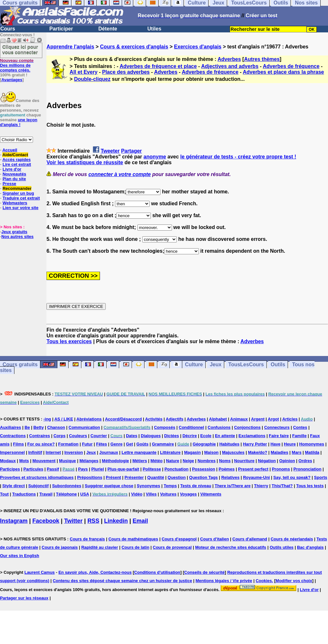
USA (85, 494)
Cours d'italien (215, 539)
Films (19, 444)
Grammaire (163, 444)
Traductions (24, 494)
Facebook (46, 521)
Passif (53, 469)
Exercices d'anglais (198, 47)
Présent (113, 477)
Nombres (207, 461)
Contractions (13, 436)
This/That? (282, 486)
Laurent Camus (40, 572)
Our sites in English (20, 556)
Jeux (216, 364)
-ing (47, 419)
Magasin (193, 452)
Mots (24, 461)
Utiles (154, 29)
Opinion (287, 461)
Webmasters (15, 203)
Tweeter (110, 151)
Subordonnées (67, 486)
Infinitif (35, 452)
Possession (203, 469)
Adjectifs (175, 419)
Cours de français (87, 539)
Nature (172, 461)
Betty (39, 427)
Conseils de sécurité (204, 572)
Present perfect (253, 469)
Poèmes (227, 469)
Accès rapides (16, 160)
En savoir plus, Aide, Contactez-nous (95, 572)
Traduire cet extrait (21, 198)
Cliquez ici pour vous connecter (20, 49)
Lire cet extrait (17, 164)
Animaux (239, 419)
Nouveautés (14, 174)
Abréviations (89, 419)
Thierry (261, 486)
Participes (10, 469)
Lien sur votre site (20, 208)
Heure (290, 444)
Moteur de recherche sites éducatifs (231, 547)
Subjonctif (38, 486)
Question (176, 477)
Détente (108, 29)
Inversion (74, 452)
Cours (8, 29)
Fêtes (102, 444)
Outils (278, 364)
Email (140, 521)
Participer (61, 29)
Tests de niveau (196, 486)
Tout (4, 494)
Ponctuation (176, 469)
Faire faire (279, 436)
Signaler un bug (18, 193)
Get (129, 444)
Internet (53, 452)
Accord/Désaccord (123, 419)
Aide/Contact (15, 155)
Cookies (264, 581)
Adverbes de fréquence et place (158, 66)
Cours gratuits (20, 364)
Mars (297, 452)
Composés (165, 427)
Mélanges (89, 461)
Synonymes (148, 486)
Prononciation (307, 469)
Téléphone (66, 494)
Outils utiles (282, 547)
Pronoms (281, 469)
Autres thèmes (262, 59)
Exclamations (252, 436)
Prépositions (90, 477)
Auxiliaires (11, 427)
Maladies (279, 452)
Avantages (12, 80)
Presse (9, 184)
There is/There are (233, 486)
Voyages (189, 494)
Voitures (168, 494)
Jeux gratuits (14, 232)
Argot (273, 419)
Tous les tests (310, 486)
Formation (68, 444)
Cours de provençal (172, 547)
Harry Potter (255, 444)
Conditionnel (191, 427)
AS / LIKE (64, 419)
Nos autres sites (17, 237)
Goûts (143, 444)
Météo (157, 461)
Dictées (172, 436)
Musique (67, 461)
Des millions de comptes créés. (17, 65)
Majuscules (233, 452)
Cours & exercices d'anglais (134, 47)
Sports (320, 477)
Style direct (13, 486)
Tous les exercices (69, 341)
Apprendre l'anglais (70, 47)
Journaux (109, 452)
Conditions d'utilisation (157, 572)
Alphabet (218, 419)
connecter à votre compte (120, 174)
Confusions (219, 427)
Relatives (230, 477)
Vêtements (211, 494)
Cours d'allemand (250, 539)
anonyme (155, 157)
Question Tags (204, 477)
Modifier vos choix (294, 581)
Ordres (305, 461)
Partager (131, 151)
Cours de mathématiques (133, 539)
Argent (258, 419)
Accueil (10, 150)
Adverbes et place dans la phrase (283, 72)
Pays (83, 469)
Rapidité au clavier (100, 547)
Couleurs (78, 436)
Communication (84, 427)
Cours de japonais (60, 547)
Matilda (312, 452)
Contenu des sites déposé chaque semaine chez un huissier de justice (123, 581)
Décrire (190, 436)
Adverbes (229, 59)
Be (27, 427)
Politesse (152, 469)
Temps (170, 486)
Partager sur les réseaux (24, 598)
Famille (299, 436)
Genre (117, 444)
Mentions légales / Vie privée (224, 581)
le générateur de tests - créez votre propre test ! (238, 157)
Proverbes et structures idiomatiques (37, 477)
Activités (154, 419)
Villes (151, 494)
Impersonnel (12, 452)
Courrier (99, 436)
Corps (60, 436)
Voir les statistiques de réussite (85, 162)
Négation (267, 461)
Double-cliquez (92, 79)
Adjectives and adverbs (230, 66)
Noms (225, 461)
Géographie (204, 444)
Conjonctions (247, 427)
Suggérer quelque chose (109, 486)
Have (275, 444)
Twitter (73, 521)
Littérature (170, 452)
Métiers (140, 461)
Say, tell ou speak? (292, 477)
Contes (300, 427)
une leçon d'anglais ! (19, 122)
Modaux (8, 461)
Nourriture (244, 461)
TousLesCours (246, 364)
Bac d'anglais (310, 547)
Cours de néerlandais (292, 539)
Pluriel (98, 469)
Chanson (56, 427)
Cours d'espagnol (179, 539)
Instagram (14, 521)
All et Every (83, 72)
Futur (87, 444)
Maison (212, 452)
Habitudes (230, 444)
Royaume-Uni (257, 477)
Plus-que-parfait (123, 469)
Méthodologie (115, 461)
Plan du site (14, 179)
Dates (131, 436)
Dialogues (151, 436)
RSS (93, 521)
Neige (188, 461)
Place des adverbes (126, 72)
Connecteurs (277, 427)
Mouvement (44, 461)
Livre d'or (12, 169)
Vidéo (137, 494)
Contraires (40, 436)
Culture (194, 364)
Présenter (134, 477)
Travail (46, 494)
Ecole (206, 436)
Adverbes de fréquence (291, 66)
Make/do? (258, 452)
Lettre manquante (139, 452)
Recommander (17, 188)
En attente (225, 436)
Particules (33, 469)
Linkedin (116, 521)
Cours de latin (135, 547)
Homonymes (312, 444)
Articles (290, 419)
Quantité (156, 477)
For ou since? (41, 444)
